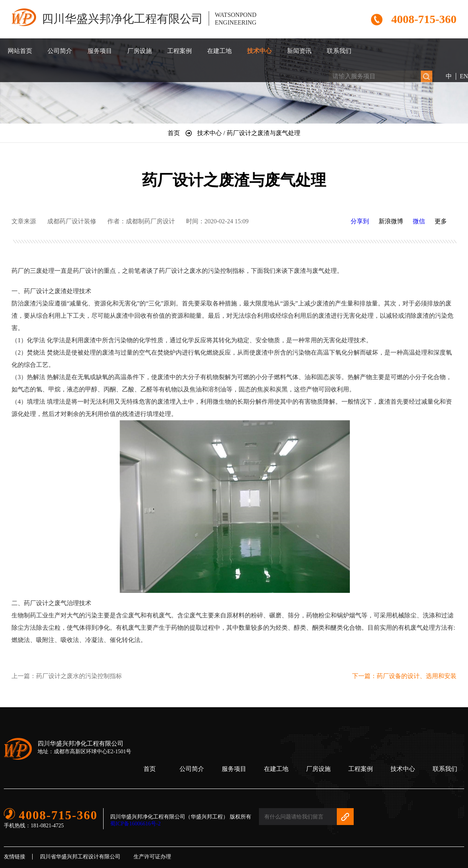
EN (464, 76)
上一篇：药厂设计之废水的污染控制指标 (67, 676)
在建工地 (219, 51)
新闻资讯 (299, 51)
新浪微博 (391, 221)
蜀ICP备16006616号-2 (135, 824)
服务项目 (100, 51)
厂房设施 (140, 51)
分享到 (360, 221)
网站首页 (20, 51)
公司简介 (60, 51)
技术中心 (259, 51)
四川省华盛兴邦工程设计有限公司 (80, 857)
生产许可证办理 (152, 857)
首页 (150, 769)
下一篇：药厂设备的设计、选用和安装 (404, 676)
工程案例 (180, 51)
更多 (441, 221)
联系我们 (339, 51)
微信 (419, 221)
